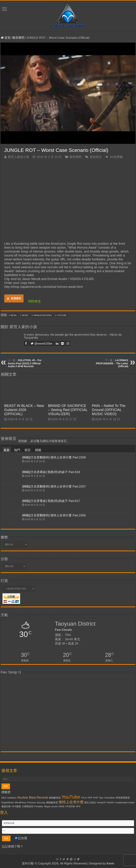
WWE (61, 806)
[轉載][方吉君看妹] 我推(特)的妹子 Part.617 (51, 501)
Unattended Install (125, 802)
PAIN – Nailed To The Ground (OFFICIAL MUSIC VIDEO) (109, 410)
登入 (39, 441)
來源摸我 (14, 298)
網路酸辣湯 (55, 798)
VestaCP (101, 802)
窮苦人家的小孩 (18, 157)
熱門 (17, 450)
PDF (90, 798)
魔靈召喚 (6, 806)
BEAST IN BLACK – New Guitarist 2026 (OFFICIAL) (24, 410)
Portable (39, 806)
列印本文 (35, 301)
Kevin (110, 863)
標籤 (38, 450)
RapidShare (8, 802)
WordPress (21, 802)
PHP (96, 798)
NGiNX (111, 802)
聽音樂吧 (18, 38)
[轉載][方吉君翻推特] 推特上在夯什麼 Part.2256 (54, 515)
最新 (7, 450)
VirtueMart (110, 798)
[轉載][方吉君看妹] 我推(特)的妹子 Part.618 (51, 472)
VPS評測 (70, 806)
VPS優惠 (16, 806)
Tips (101, 798)
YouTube (62, 315)
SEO (4, 798)
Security (41, 802)
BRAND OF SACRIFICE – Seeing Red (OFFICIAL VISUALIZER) (68, 410)
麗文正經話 (90, 802)
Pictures (32, 802)
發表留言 (96, 157)
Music (25, 315)
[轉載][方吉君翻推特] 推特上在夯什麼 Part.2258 (54, 457)
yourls (55, 806)
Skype (47, 806)
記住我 (21, 838)
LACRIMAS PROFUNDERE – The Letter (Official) (112, 363)
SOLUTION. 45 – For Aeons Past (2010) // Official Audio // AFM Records (25, 363)
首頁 (6, 38)
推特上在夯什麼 (71, 802)
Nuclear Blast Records (33, 797)
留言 (28, 450)
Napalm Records (43, 315)
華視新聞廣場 (123, 798)
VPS (78, 806)
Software (12, 798)
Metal (14, 315)
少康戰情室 (28, 806)
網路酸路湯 (52, 802)
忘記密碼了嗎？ (13, 847)
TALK (84, 798)
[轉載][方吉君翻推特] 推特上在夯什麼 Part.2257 (54, 486)
